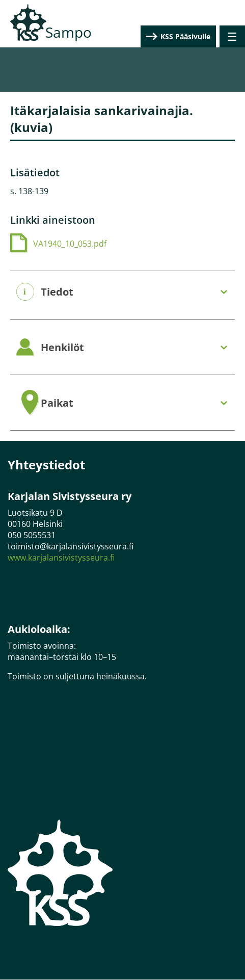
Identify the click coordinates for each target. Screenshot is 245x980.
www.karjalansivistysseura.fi (61, 558)
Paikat (57, 403)
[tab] (122, 292)
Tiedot (57, 292)
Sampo (69, 32)
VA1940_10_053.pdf (70, 244)
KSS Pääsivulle (185, 36)
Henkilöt (62, 348)
